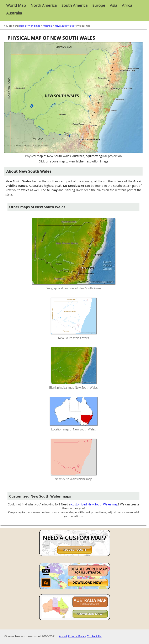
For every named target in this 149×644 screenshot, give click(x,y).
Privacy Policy (77, 636)
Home (23, 26)
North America (44, 5)
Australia (14, 13)
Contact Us (94, 636)
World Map (16, 5)
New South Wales (64, 26)
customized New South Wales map (95, 504)
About (63, 636)
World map (34, 26)
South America (75, 5)
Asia (114, 5)
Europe (99, 5)
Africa (127, 5)
